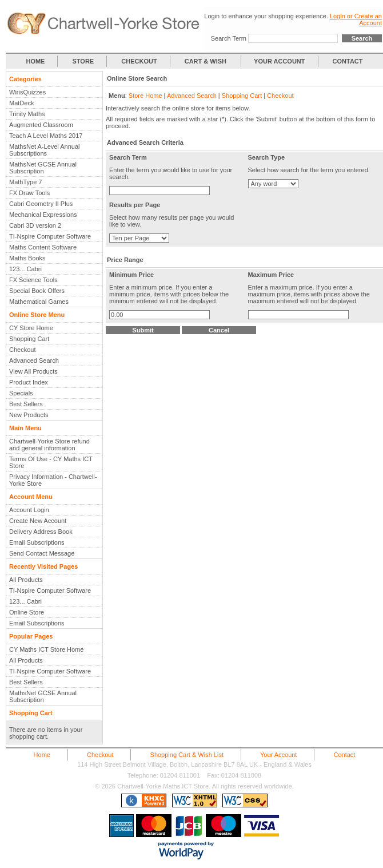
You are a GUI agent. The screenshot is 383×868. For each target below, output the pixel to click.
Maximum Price (271, 275)
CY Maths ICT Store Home (46, 649)
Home (42, 755)
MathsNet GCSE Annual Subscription (43, 168)
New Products (29, 415)
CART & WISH (206, 61)
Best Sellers (26, 404)
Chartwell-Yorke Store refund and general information (49, 445)
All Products (26, 580)
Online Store (27, 612)
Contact (344, 755)
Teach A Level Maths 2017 (46, 136)
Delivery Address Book (41, 532)
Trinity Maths (27, 114)
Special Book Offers (37, 291)
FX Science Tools (33, 280)
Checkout (22, 350)
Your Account (278, 755)
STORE (83, 61)
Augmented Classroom (41, 125)
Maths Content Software (43, 247)
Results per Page (135, 205)
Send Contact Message (42, 553)
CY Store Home (31, 328)
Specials (21, 393)
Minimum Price (131, 275)
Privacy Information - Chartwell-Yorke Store (53, 480)
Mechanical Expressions (43, 215)
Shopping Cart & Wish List (187, 755)
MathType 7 (25, 182)
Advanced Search (34, 360)
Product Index (29, 382)
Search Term (229, 38)
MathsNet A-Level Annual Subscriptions (45, 150)
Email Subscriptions (37, 542)
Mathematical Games (39, 302)
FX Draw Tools (29, 193)
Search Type (267, 157)
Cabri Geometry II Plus (41, 204)
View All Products (33, 371)
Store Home (145, 96)
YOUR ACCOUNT (279, 61)
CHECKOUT (139, 61)
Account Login (29, 510)
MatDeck (21, 103)
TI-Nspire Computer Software (50, 236)
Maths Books (27, 258)
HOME (35, 61)
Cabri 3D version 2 (35, 225)
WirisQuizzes (27, 92)
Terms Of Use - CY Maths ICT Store (51, 462)
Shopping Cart (29, 339)
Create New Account (38, 521)
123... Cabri (25, 269)
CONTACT (348, 61)
